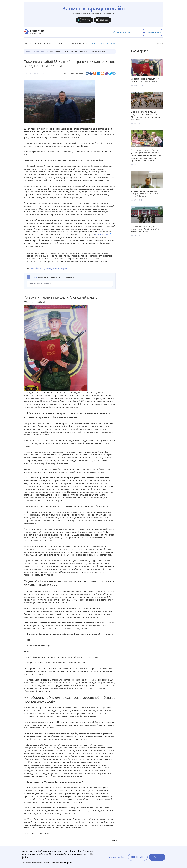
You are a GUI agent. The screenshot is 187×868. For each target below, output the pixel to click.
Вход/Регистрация (152, 32)
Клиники (48, 44)
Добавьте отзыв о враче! (119, 32)
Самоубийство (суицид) (41, 268)
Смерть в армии (61, 268)
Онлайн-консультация (77, 44)
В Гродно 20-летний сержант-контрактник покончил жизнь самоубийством (145, 194)
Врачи (38, 44)
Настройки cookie (115, 857)
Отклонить (138, 857)
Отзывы (59, 44)
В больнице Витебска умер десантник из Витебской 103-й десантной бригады (145, 229)
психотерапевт (102, 235)
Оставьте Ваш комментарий (70, 284)
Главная (27, 44)
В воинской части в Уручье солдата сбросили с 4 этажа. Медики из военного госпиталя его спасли (146, 116)
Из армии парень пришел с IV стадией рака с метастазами (145, 80)
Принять (157, 857)
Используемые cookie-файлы (59, 863)
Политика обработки (32, 863)
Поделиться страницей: (74, 73)
